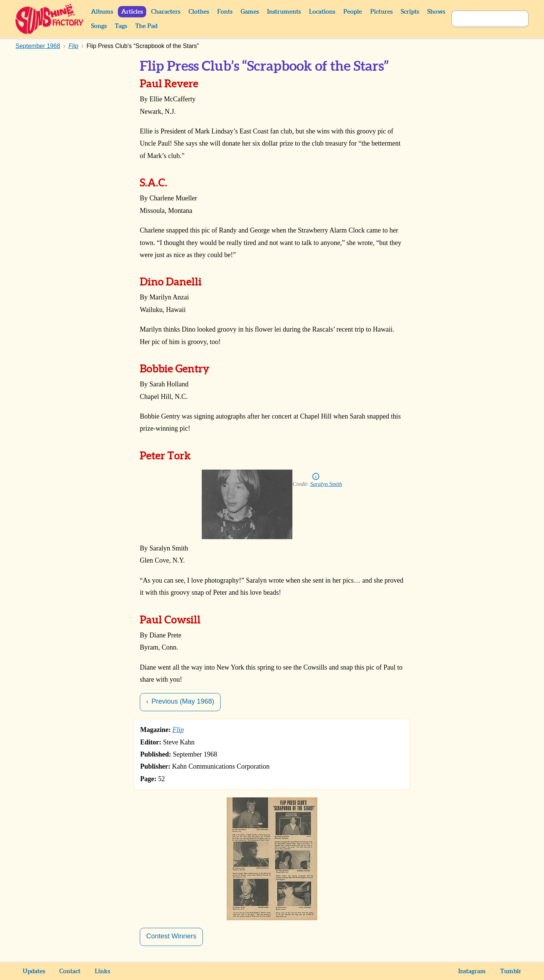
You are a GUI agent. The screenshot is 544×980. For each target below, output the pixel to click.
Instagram (472, 971)
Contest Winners (171, 936)
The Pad (146, 26)
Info (316, 476)
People (353, 12)
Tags (121, 26)
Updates (34, 971)
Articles (132, 12)
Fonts (225, 12)
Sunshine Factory (50, 19)
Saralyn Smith (326, 484)
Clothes (199, 12)
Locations (322, 12)
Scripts (410, 12)
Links (102, 971)
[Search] (482, 19)
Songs (99, 26)
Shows (436, 12)
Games (250, 12)
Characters (166, 12)
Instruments (284, 12)
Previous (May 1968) (183, 701)
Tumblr (511, 971)
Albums (102, 12)
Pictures (381, 12)
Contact (70, 971)
